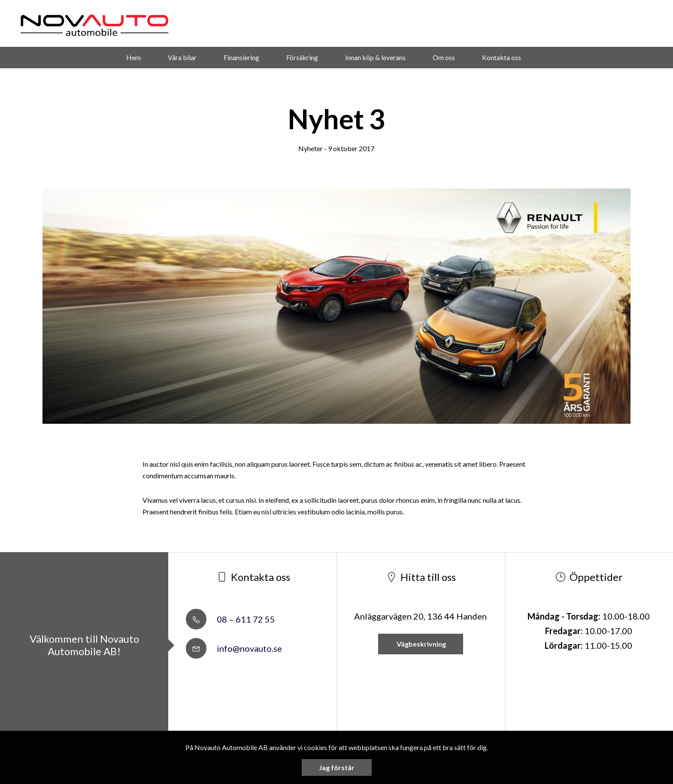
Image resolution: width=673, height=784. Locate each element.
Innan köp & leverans (375, 57)
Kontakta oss (502, 57)
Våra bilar (182, 57)
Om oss (444, 57)
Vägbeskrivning (421, 644)
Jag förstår (337, 767)
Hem (133, 57)
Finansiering (241, 57)
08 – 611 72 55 (230, 619)
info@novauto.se (234, 648)
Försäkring (302, 57)
